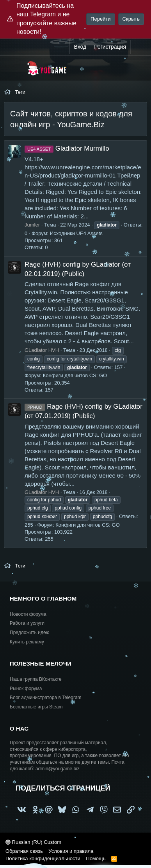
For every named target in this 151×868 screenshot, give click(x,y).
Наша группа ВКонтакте (36, 679)
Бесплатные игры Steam (36, 707)
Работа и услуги (27, 623)
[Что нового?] (138, 47)
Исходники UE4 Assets (76, 233)
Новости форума (28, 614)
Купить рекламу (27, 642)
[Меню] (15, 68)
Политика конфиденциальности (43, 858)
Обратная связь (24, 851)
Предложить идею (30, 633)
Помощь (96, 858)
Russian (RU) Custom (33, 842)
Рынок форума (26, 689)
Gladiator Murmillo (67, 148)
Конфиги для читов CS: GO (75, 375)
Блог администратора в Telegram (46, 698)
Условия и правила (71, 851)
